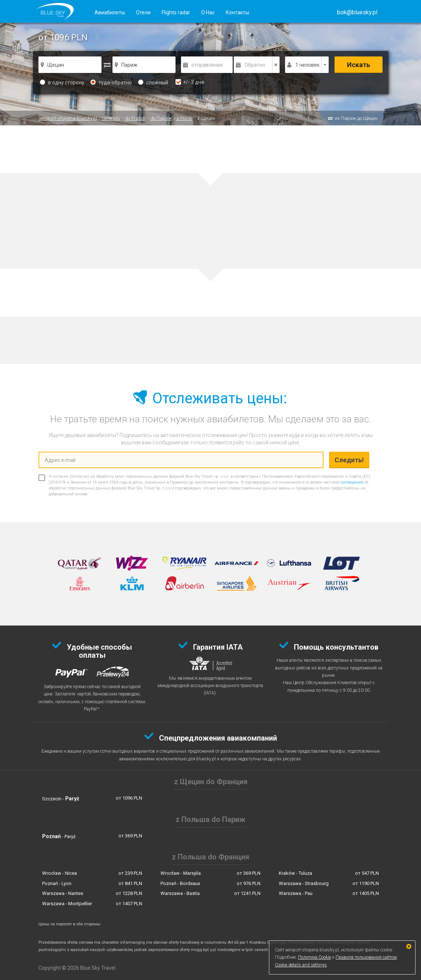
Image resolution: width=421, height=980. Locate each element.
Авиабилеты (110, 12)
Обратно (255, 65)
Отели (143, 12)
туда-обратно (111, 82)
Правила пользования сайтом (366, 957)
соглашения (352, 482)
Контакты (237, 12)
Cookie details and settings (301, 965)
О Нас (208, 12)
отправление (207, 65)
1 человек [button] (307, 65)
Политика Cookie (314, 957)
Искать (359, 65)
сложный (153, 82)
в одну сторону (62, 82)
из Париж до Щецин (356, 118)
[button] (357, 12)
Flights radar (176, 12)
